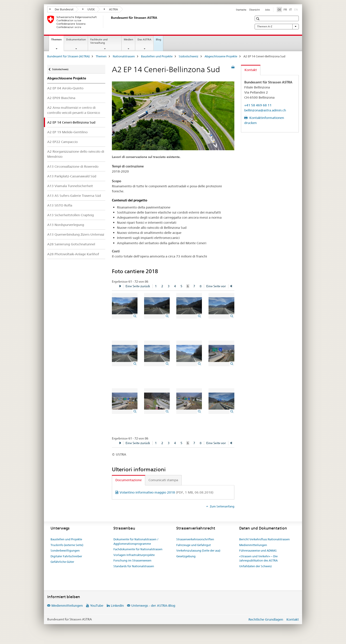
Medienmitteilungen (253, 545)
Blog (158, 39)
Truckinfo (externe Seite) (67, 545)
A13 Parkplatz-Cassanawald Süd (72, 176)
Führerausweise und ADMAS (258, 550)
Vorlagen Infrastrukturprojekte (134, 555)
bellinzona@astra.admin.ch (265, 110)
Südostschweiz (189, 56)
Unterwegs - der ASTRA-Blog (153, 606)
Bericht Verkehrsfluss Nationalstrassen (264, 539)
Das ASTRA (144, 39)
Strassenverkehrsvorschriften (195, 539)
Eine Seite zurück (138, 286)
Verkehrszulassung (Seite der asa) (198, 550)
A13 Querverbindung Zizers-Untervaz (76, 234)
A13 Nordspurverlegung (66, 225)
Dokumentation (76, 39)
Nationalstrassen (124, 56)
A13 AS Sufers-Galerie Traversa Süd (74, 196)
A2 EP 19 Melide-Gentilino (67, 132)
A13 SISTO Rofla (60, 205)
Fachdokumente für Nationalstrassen (138, 549)
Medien (128, 39)
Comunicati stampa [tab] (163, 480)
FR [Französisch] (285, 9)
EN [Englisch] (296, 9)
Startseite (241, 10)
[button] (258, 19)
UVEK (89, 9)
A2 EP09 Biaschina (61, 98)
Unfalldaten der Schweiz (256, 566)
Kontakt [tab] (251, 70)
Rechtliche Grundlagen (266, 619)
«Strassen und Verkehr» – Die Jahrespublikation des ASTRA (258, 558)
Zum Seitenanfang (222, 506)
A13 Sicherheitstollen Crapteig (71, 215)
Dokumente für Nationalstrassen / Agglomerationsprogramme (136, 541)
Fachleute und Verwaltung (99, 41)
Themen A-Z (277, 26)
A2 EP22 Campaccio (62, 142)
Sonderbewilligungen (65, 550)
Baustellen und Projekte (157, 56)
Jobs (267, 10)
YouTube (97, 606)
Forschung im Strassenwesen (132, 560)
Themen (57, 41)
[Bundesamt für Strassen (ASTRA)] (110, 22)
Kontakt (293, 619)
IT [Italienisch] (291, 9)
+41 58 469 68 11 (258, 105)
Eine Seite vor (216, 286)
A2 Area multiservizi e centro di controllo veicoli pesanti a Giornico (74, 110)
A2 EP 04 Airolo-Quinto (65, 88)
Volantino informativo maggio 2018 (166, 492)
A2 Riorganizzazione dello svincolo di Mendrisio (76, 154)
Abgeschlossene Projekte (221, 56)
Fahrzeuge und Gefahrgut (194, 545)
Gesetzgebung (186, 556)
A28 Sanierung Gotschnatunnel (71, 244)
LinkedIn (117, 606)
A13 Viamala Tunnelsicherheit (70, 186)
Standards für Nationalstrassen (134, 566)
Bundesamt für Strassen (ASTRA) (68, 56)
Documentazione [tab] (129, 480)
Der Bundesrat (62, 9)
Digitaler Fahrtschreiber (66, 556)
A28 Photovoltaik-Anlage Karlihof (73, 254)
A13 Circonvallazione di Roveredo (73, 166)
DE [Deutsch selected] (279, 9)
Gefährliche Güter (62, 562)
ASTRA (111, 9)
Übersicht (254, 10)
